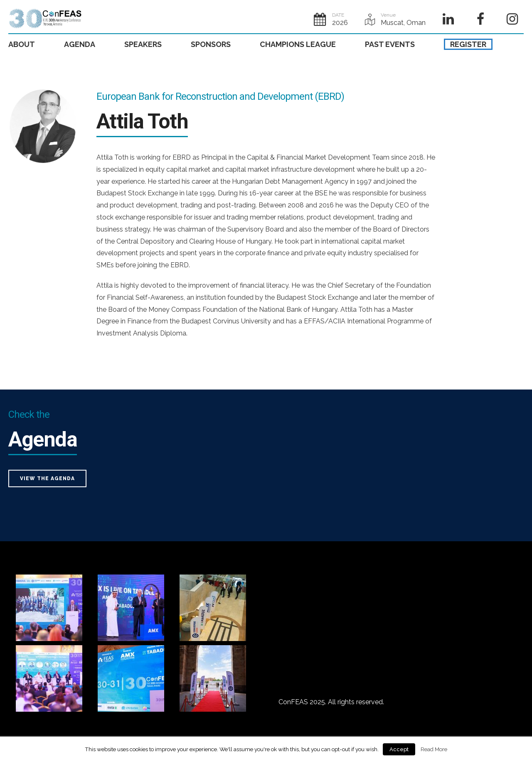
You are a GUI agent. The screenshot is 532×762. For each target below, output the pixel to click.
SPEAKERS (143, 44)
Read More (434, 749)
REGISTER (468, 44)
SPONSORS (211, 44)
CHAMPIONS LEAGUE (298, 44)
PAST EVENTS (390, 44)
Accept (399, 749)
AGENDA (80, 44)
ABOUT (22, 44)
